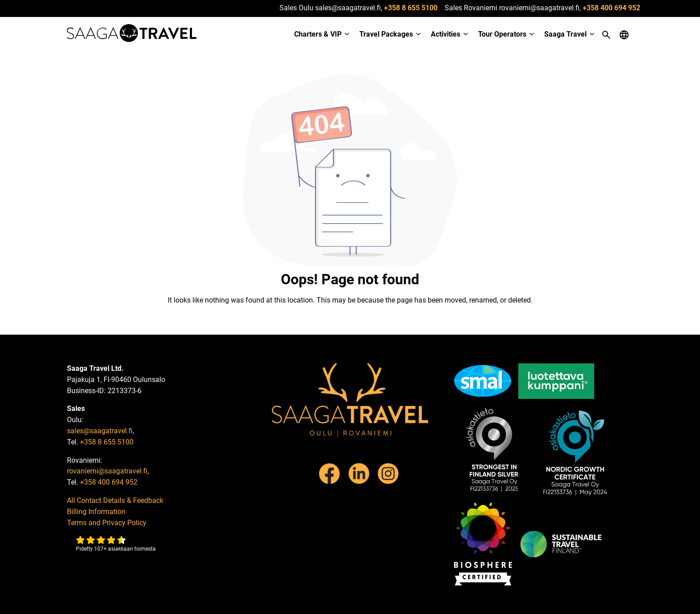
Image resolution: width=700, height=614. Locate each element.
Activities (446, 34)
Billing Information (96, 512)
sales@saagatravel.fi (100, 431)
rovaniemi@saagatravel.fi (107, 471)
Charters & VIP (318, 34)
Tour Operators (502, 34)
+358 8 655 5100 (411, 8)
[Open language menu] (624, 35)
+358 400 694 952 (611, 8)
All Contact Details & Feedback (115, 500)
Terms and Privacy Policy (107, 523)
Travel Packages (386, 34)
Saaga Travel (565, 34)
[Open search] (606, 35)
